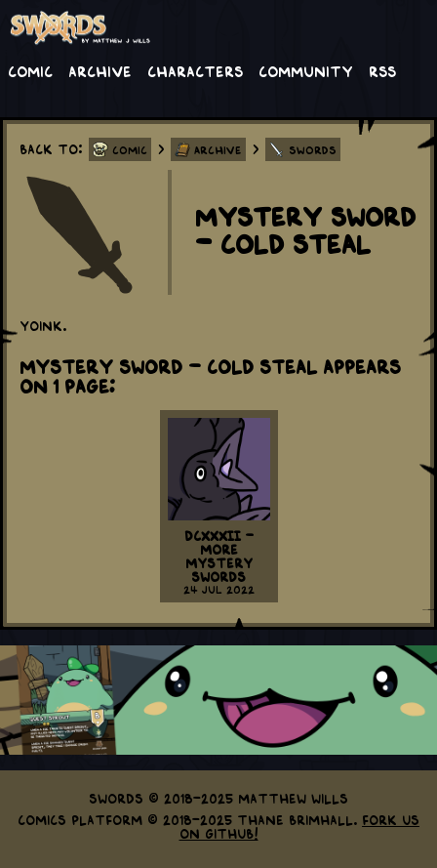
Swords (313, 149)
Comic (30, 70)
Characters (195, 70)
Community (306, 70)
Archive (100, 70)
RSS (382, 70)
